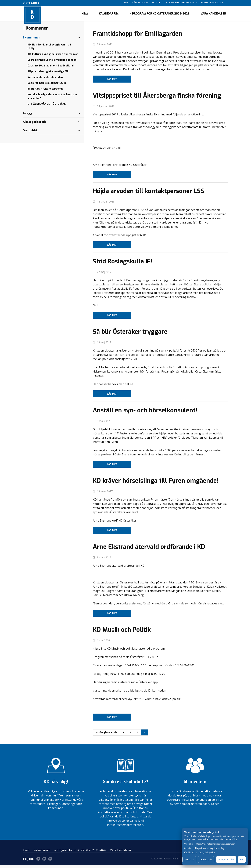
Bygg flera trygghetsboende (45, 92)
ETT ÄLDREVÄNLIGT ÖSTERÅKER (47, 107)
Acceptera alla (226, 859)
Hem (126, 3)
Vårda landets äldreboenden (45, 80)
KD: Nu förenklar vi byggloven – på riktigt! (49, 49)
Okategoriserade (35, 125)
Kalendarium (109, 15)
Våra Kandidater (213, 15)
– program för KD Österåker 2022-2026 (160, 15)
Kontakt (157, 3)
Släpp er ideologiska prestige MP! (48, 74)
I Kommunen (32, 40)
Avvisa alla (206, 859)
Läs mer (112, 82)
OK (242, 859)
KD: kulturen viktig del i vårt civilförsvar (53, 57)
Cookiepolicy (190, 852)
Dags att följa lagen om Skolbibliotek (51, 68)
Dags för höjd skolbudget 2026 (47, 86)
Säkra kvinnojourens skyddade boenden (52, 63)
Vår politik (30, 133)
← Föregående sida (106, 735)
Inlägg (28, 116)
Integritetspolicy (207, 852)
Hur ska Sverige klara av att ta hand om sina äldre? (195, 3)
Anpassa (189, 859)
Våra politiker (140, 3)
